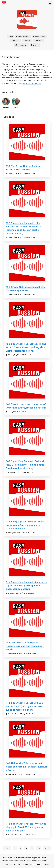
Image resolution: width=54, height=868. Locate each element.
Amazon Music (39, 36)
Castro (27, 41)
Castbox (15, 41)
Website (17, 865)
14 (39, 848)
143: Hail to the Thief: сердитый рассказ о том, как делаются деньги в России (27, 767)
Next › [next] (47, 848)
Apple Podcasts (23, 36)
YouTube (25, 865)
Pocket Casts (21, 45)
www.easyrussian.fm (32, 83)
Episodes (8, 865)
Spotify (35, 45)
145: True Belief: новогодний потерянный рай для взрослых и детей (25, 646)
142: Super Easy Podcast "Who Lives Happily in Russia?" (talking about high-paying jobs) (26, 827)
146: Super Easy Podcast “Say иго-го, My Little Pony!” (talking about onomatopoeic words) (26, 585)
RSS (10, 36)
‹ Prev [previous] (7, 848)
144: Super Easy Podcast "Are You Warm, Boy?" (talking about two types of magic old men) (24, 706)
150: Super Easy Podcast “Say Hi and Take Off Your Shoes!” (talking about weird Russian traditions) (26, 347)
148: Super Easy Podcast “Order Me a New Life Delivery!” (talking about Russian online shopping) (27, 464)
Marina (6, 103)
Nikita (16, 103)
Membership (35, 865)
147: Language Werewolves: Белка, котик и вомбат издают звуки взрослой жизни (26, 525)
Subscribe (45, 865)
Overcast (38, 41)
